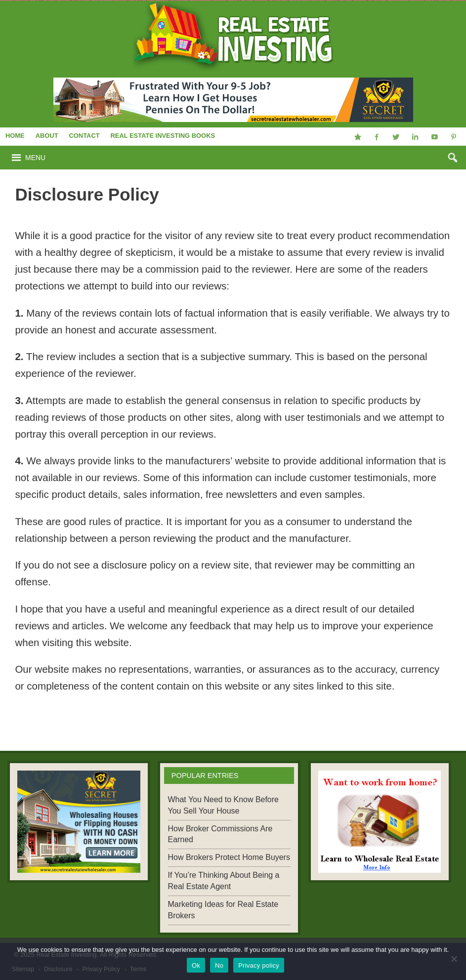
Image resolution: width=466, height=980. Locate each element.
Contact (84, 136)
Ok (196, 965)
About (47, 136)
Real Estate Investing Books (163, 136)
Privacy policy (259, 965)
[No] (454, 959)
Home (15, 136)
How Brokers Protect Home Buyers (229, 857)
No (219, 965)
